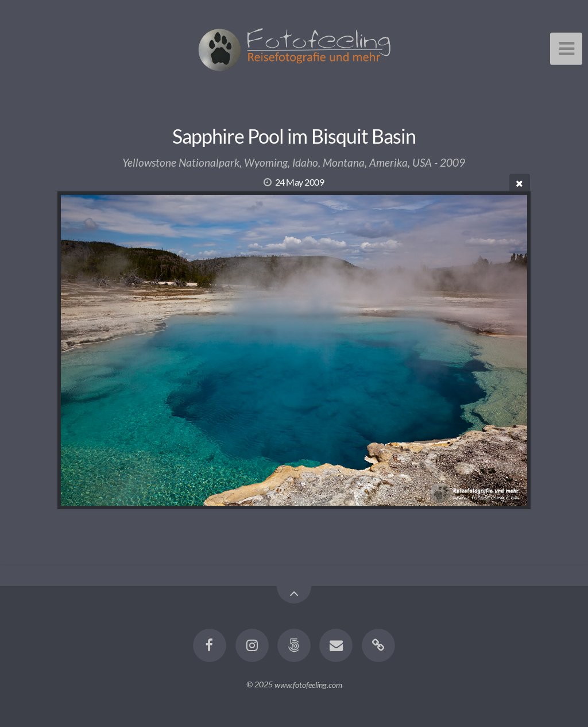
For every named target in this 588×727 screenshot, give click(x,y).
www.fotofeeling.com (308, 684)
